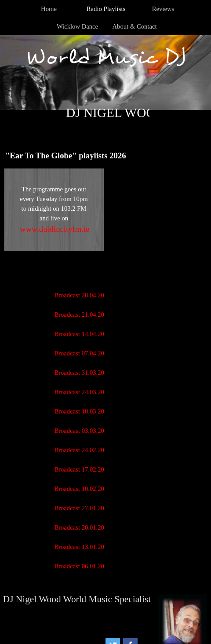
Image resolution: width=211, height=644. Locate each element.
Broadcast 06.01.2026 (82, 566)
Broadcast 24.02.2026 (82, 450)
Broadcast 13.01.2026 (82, 547)
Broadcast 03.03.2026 (82, 431)
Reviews (163, 9)
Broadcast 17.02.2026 (82, 469)
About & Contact (135, 26)
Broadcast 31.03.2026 (82, 373)
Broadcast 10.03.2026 (82, 411)
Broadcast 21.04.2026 (82, 315)
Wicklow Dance (77, 26)
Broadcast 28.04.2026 (82, 295)
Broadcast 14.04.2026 (82, 334)
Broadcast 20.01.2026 (82, 527)
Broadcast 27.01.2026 (82, 508)
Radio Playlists (106, 9)
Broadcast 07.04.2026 (82, 353)
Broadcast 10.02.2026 (82, 489)
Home (49, 9)
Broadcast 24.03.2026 (82, 392)
